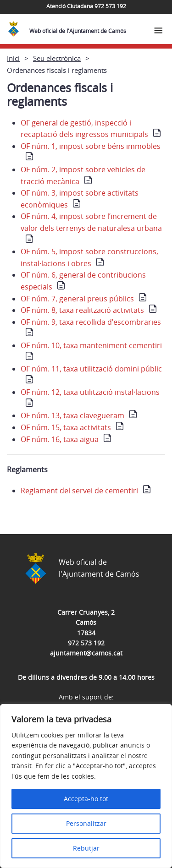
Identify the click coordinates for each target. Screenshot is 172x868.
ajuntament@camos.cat (86, 653)
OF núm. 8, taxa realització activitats (82, 310)
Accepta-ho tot (86, 799)
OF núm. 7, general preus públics (77, 299)
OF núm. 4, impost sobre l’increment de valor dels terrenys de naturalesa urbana (91, 222)
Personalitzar (86, 823)
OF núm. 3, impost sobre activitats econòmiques (80, 199)
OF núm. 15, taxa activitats (66, 427)
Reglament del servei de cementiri (79, 491)
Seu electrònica (57, 58)
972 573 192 (86, 643)
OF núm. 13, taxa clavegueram (72, 415)
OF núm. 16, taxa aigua (60, 439)
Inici (13, 58)
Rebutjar (86, 848)
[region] (86, 786)
